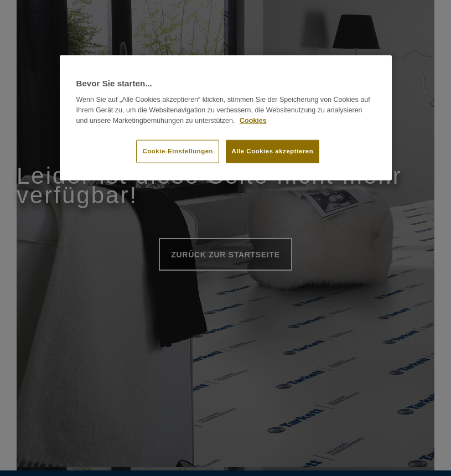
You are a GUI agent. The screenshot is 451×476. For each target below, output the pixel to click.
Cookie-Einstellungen (178, 151)
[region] (226, 118)
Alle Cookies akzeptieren (273, 151)
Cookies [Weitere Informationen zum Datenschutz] (253, 121)
